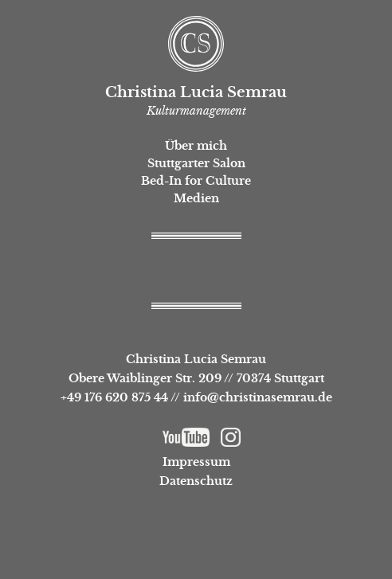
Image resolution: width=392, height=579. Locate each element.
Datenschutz (196, 481)
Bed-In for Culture (196, 181)
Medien (196, 198)
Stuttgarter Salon (196, 163)
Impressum (196, 462)
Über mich (196, 146)
